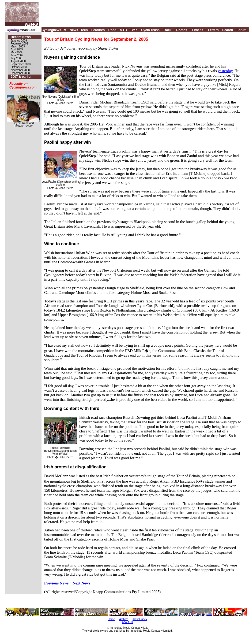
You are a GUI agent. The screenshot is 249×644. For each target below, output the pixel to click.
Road (112, 30)
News (74, 30)
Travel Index (140, 619)
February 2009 (19, 44)
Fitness (198, 30)
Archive (124, 619)
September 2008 (21, 64)
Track (167, 30)
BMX (134, 30)
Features (98, 30)
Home (111, 619)
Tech (84, 30)
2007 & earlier (21, 77)
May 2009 (17, 52)
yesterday (225, 71)
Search (228, 30)
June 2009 (17, 55)
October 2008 (19, 67)
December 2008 (20, 73)
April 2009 (17, 49)
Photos (182, 30)
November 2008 (20, 70)
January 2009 (19, 41)
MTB (123, 30)
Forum (241, 30)
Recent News (21, 37)
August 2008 (18, 61)
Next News (81, 583)
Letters (213, 30)
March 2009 (18, 47)
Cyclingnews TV (54, 30)
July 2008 (16, 58)
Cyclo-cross (150, 30)
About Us (127, 622)
